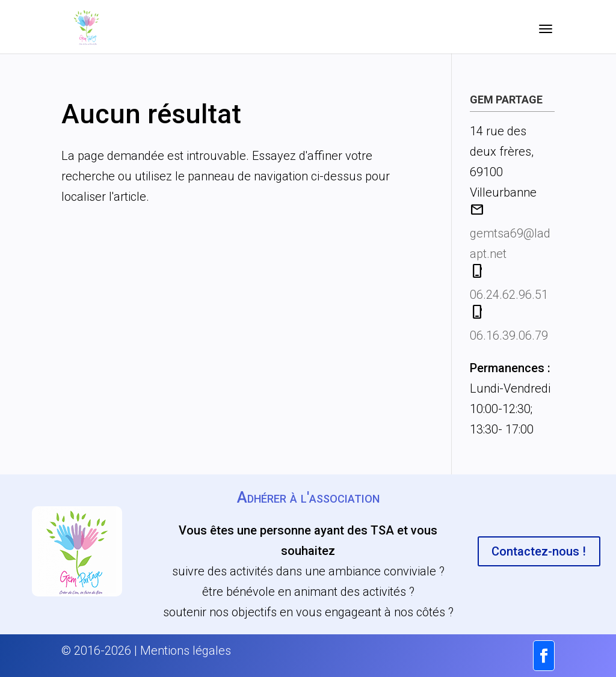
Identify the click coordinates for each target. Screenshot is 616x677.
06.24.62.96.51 (509, 295)
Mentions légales (186, 651)
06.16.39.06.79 (509, 335)
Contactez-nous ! (539, 551)
